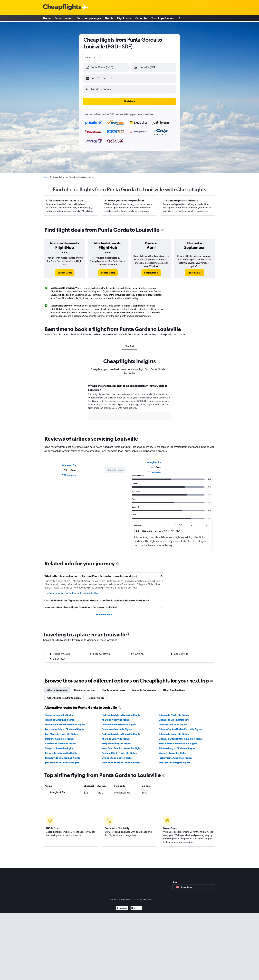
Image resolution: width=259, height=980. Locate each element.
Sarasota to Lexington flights (174, 760)
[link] (65, 270)
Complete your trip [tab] (84, 687)
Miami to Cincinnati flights (59, 736)
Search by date (64, 19)
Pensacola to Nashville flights (61, 750)
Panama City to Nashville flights (119, 750)
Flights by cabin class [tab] (113, 687)
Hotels (109, 19)
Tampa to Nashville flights (59, 712)
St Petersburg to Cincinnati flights (177, 746)
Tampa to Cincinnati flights (60, 717)
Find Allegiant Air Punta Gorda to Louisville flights (75, 590)
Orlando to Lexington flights (117, 755)
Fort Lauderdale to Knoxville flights (121, 731)
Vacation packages (89, 19)
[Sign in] (180, 19)
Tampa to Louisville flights (173, 722)
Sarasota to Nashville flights (60, 741)
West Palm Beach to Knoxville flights (122, 746)
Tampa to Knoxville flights (59, 746)
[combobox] (92, 57)
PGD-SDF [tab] (130, 343)
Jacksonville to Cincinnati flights (63, 755)
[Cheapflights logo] (62, 7)
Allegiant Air (69, 462)
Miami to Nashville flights (116, 717)
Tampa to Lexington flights (116, 741)
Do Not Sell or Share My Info (119, 897)
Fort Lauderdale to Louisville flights (178, 741)
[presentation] (162, 227)
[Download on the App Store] (136, 906)
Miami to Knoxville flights (172, 750)
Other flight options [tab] (174, 687)
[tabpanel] (130, 403)
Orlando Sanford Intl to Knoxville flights (180, 727)
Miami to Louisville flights (116, 736)
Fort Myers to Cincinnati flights (175, 755)
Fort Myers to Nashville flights (61, 731)
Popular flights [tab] (96, 695)
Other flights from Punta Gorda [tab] (64, 695)
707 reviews (69, 472)
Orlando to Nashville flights (174, 712)
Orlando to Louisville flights (117, 727)
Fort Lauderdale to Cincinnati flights (65, 727)
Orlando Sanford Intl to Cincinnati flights (181, 736)
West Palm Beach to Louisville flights (122, 760)
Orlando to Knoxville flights (174, 731)
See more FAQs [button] (104, 612)
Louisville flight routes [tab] (144, 687)
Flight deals (124, 19)
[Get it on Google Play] (122, 906)
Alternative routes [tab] (57, 687)
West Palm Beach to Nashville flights (65, 722)
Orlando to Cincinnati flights (174, 717)
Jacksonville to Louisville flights (62, 760)
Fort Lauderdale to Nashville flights (121, 712)
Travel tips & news (162, 19)
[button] (104, 78)
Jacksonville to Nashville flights (119, 722)
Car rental (141, 19)
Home (47, 19)
